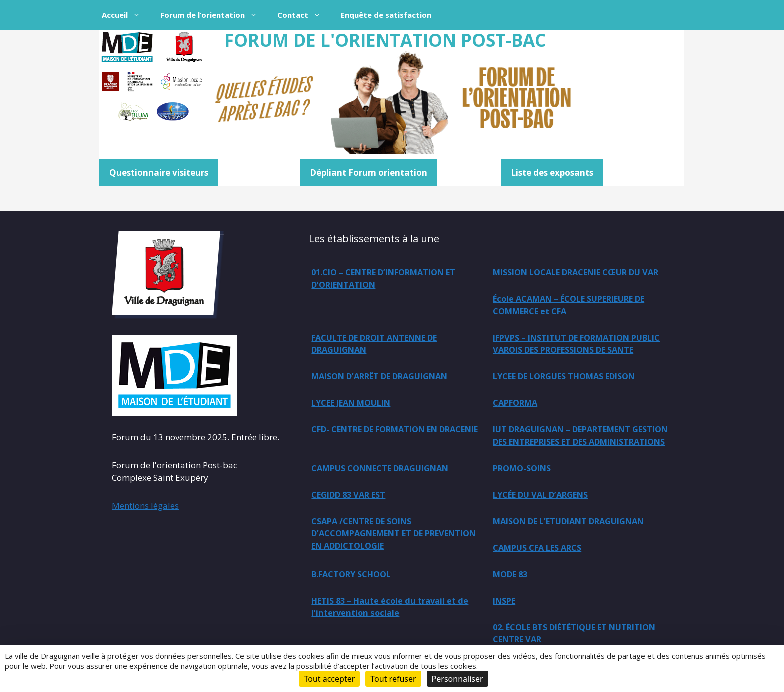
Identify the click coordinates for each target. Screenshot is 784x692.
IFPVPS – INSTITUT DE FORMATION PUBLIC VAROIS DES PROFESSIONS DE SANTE (392, 365)
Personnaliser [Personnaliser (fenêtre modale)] (458, 679)
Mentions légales (145, 506)
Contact (304, 15)
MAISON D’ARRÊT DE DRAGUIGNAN (569, 352)
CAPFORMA (518, 406)
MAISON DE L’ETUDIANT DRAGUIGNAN (576, 540)
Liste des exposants (552, 173)
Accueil (126, 15)
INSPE (506, 621)
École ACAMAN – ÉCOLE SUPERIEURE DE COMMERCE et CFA (395, 319)
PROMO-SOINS (525, 486)
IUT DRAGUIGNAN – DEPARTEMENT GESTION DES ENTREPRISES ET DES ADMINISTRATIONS (569, 446)
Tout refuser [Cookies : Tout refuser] (393, 679)
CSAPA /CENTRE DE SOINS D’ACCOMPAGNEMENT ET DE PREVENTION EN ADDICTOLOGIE (381, 552)
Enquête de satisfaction (386, 15)
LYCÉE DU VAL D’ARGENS (545, 513)
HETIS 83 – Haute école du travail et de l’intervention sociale (394, 627)
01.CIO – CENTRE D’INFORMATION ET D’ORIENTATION (391, 279)
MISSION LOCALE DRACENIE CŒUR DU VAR (575, 279)
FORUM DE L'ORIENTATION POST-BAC (385, 40)
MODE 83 (512, 594)
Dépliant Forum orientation (369, 173)
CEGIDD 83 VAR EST (352, 513)
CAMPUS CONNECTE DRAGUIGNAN (386, 486)
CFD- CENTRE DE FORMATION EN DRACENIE (382, 440)
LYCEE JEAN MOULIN (356, 406)
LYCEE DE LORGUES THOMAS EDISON (572, 379)
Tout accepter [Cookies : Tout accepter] (329, 679)
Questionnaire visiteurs (159, 173)
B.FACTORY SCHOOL (355, 594)
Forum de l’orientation (214, 15)
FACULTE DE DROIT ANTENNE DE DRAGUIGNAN (563, 319)
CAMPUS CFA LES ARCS (541, 567)
